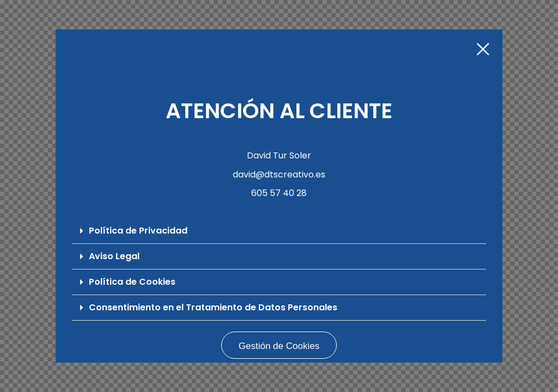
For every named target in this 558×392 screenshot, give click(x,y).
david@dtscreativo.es (279, 174)
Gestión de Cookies (279, 346)
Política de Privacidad (138, 231)
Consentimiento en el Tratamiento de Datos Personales (213, 307)
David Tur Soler (279, 155)
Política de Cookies (132, 282)
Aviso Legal (114, 256)
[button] (279, 231)
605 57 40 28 (279, 193)
